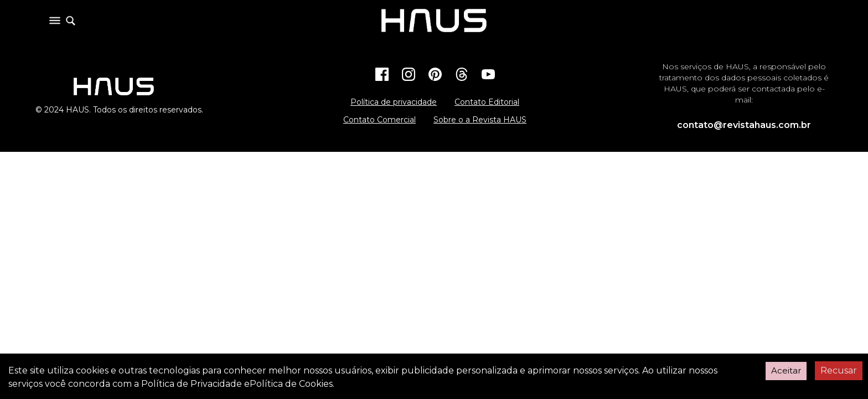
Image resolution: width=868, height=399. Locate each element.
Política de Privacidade (192, 384)
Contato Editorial (487, 102)
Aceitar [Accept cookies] (786, 370)
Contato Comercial (379, 120)
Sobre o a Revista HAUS (480, 120)
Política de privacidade (394, 102)
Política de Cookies (291, 384)
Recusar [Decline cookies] (839, 370)
